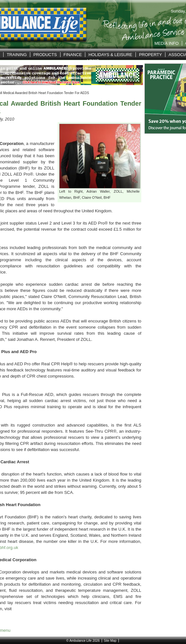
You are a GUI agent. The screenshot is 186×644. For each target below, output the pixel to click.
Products (45, 55)
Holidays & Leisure (110, 55)
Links (93, 61)
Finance (73, 55)
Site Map (110, 641)
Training (17, 55)
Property (150, 55)
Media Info (167, 43)
